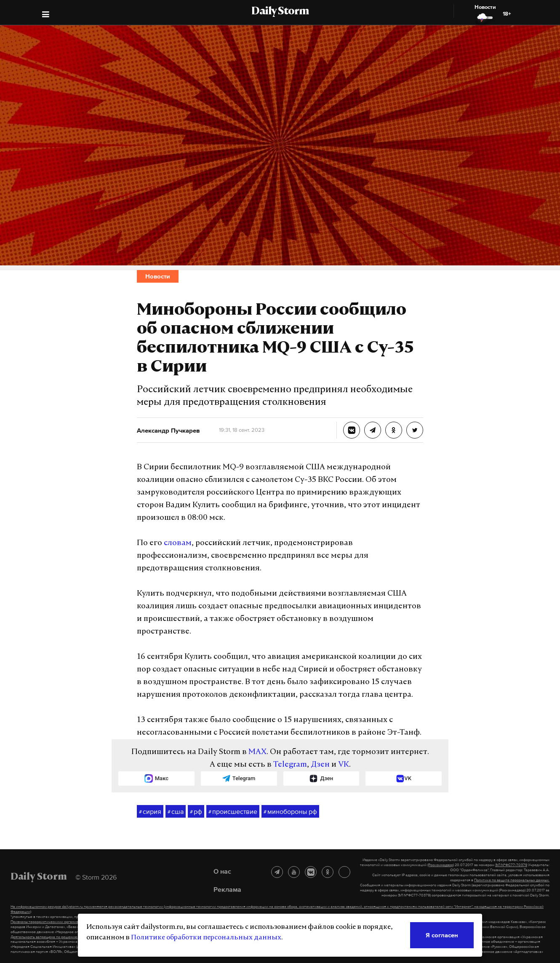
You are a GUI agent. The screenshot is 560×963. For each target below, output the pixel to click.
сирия (150, 812)
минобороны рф (290, 812)
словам (178, 543)
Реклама (227, 889)
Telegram (290, 765)
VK (344, 765)
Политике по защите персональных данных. (512, 880)
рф (196, 812)
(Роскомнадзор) (441, 865)
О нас (222, 871)
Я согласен (442, 935)
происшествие (233, 812)
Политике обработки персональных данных (206, 938)
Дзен (320, 765)
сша (176, 812)
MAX (257, 752)
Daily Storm (280, 12)
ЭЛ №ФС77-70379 (511, 865)
